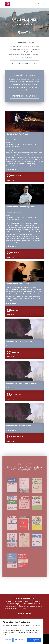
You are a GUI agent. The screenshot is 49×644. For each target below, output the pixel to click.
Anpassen (8, 640)
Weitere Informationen (24, 63)
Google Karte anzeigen (13, 146)
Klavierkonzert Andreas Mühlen (25, 413)
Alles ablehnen (20, 640)
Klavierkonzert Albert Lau (25, 121)
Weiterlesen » (11, 169)
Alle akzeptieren (34, 640)
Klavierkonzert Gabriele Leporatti (25, 194)
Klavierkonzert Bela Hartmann (25, 329)
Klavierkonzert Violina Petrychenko (25, 371)
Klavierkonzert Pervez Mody (25, 271)
